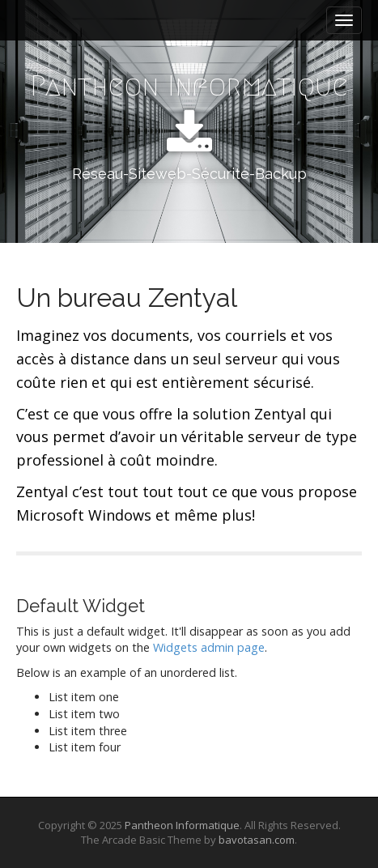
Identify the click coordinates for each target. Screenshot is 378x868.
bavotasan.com (257, 840)
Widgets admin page (209, 647)
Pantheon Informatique (189, 85)
